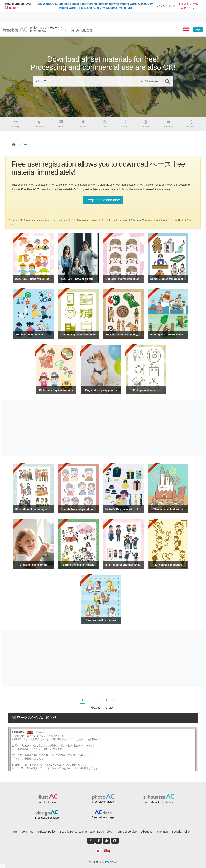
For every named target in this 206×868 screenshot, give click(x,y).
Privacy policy (47, 832)
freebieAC (111, 862)
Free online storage (103, 817)
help (14, 832)
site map (163, 832)
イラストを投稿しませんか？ (188, 6)
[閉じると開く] (3, 866)
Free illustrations (47, 802)
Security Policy (181, 832)
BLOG (87, 30)
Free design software (47, 818)
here (138, 220)
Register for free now (103, 200)
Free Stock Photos (103, 802)
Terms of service (126, 832)
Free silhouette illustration (159, 802)
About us (147, 832)
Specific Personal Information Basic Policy (86, 832)
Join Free (28, 832)
